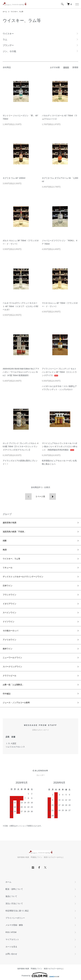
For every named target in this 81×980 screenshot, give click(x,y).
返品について (11, 896)
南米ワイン (8, 649)
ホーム (5, 12)
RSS (8, 932)
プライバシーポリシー (15, 918)
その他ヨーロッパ (10, 631)
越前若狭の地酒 (10, 523)
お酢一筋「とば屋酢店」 (13, 685)
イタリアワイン (10, 604)
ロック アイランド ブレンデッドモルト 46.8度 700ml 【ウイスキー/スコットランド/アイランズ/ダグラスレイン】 (20, 447)
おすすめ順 (55, 67)
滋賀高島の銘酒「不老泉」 (14, 532)
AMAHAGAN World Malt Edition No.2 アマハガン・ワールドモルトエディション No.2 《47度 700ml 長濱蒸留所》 (21, 372)
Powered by (40, 975)
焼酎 (5, 541)
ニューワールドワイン (12, 658)
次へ (53, 497)
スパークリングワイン (12, 667)
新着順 (75, 67)
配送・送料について (14, 889)
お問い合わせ (11, 954)
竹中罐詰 (7, 694)
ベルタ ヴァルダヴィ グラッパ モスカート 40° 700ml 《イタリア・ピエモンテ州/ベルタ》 (20, 306)
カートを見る (11, 947)
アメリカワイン (10, 640)
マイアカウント (12, 939)
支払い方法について (14, 903)
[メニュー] (77, 4)
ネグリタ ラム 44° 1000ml (14, 178)
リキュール (8, 568)
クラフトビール (10, 676)
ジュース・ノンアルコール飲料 (16, 703)
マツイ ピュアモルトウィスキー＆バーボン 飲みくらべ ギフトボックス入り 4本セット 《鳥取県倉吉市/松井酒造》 (60, 447)
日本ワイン (8, 586)
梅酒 (5, 550)
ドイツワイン (9, 622)
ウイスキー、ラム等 (17, 12)
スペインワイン (10, 613)
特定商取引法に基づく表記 (17, 911)
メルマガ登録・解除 (14, 925)
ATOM (14, 932)
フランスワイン (10, 595)
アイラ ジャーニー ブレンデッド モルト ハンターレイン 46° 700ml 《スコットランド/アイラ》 (59, 372)
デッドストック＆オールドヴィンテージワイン (23, 577)
